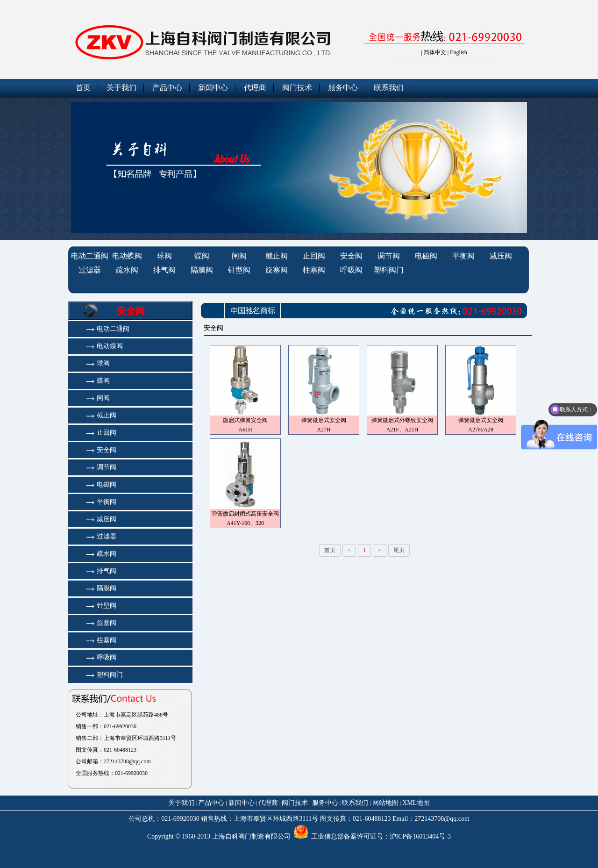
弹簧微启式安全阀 (324, 420)
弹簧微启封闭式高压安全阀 (245, 514)
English (459, 52)
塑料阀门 (389, 270)
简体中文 (435, 52)
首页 (83, 88)
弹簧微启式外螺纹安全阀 (402, 420)
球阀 (164, 256)
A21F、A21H (402, 430)
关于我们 (121, 88)
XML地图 (416, 803)
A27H (324, 430)
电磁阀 (426, 256)
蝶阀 (202, 256)
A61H (245, 430)
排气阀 (164, 270)
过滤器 (90, 270)
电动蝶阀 (127, 256)
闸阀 (239, 256)
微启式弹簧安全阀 (245, 420)
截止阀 (277, 256)
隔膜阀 (202, 270)
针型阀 (239, 270)
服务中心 (343, 88)
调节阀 (389, 256)
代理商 (255, 88)
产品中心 (167, 88)
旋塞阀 (277, 270)
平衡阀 (463, 256)
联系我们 (389, 88)
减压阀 (501, 256)
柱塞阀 (314, 270)
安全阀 (351, 256)
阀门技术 (297, 88)
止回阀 (314, 256)
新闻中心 (213, 88)
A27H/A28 (481, 430)
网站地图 (385, 803)
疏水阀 (127, 270)
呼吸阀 (351, 270)
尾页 (399, 550)
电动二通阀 (90, 256)
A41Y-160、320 (245, 523)
